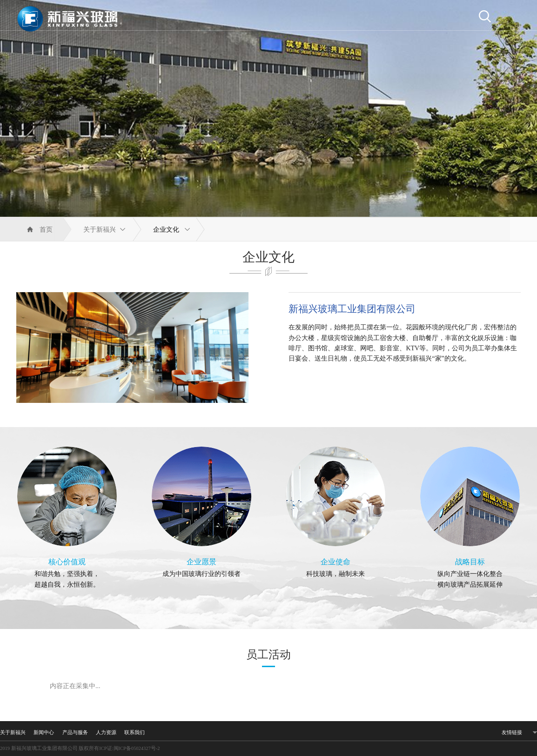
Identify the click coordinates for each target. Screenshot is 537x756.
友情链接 (512, 733)
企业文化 (166, 230)
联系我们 (134, 733)
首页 (46, 230)
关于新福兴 (100, 230)
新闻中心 (44, 733)
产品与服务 (75, 733)
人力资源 (106, 733)
